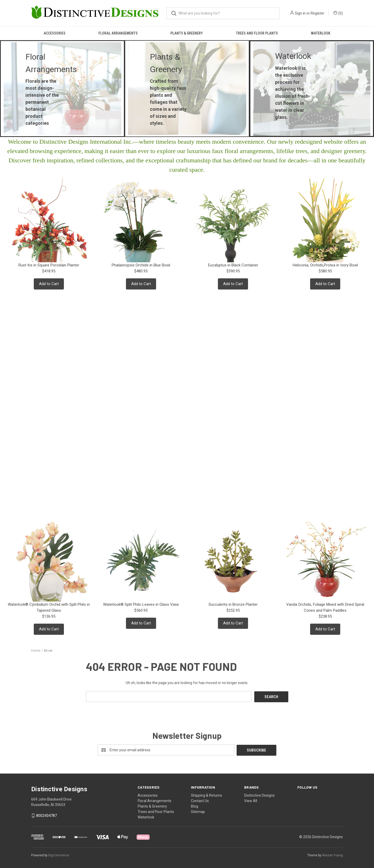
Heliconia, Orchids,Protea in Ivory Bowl (325, 265)
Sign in (300, 13)
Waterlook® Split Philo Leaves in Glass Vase (141, 604)
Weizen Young (332, 855)
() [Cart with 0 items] (338, 13)
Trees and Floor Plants (257, 33)
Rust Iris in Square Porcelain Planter (49, 265)
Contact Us (200, 800)
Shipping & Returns (206, 795)
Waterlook (321, 33)
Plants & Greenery (187, 33)
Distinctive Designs (259, 795)
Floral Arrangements (118, 33)
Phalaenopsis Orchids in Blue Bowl (141, 265)
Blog (195, 806)
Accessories (55, 33)
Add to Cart (49, 284)
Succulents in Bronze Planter (233, 604)
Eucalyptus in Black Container (233, 265)
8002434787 (46, 815)
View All (251, 800)
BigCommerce (59, 855)
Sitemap (198, 811)
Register (318, 13)
